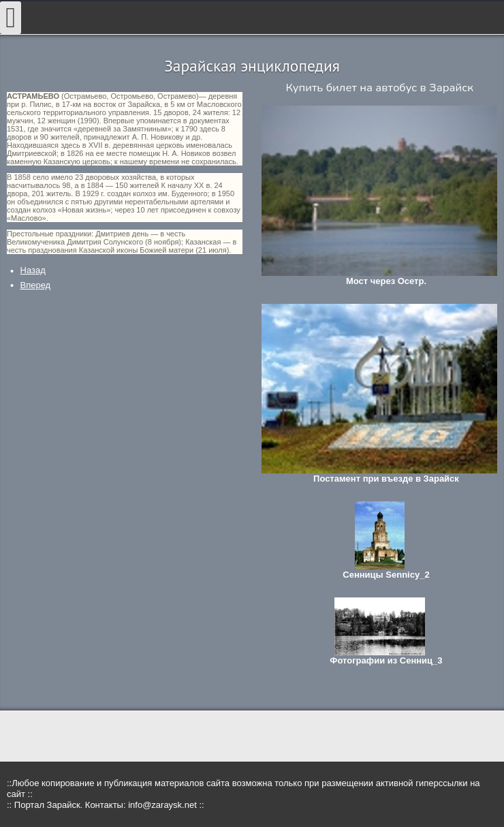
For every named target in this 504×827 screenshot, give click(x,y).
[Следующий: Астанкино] (36, 285)
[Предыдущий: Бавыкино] (33, 270)
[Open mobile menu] (11, 18)
